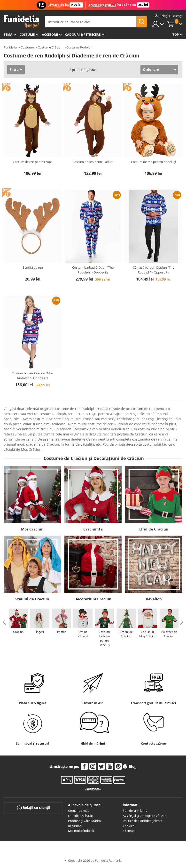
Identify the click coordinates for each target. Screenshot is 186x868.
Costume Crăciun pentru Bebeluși (105, 638)
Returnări (75, 826)
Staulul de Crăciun (32, 599)
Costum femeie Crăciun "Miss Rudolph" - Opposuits (33, 376)
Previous (4, 622)
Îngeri (40, 632)
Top (176, 34)
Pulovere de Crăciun (169, 634)
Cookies (128, 826)
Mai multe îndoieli (81, 831)
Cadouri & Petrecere (83, 34)
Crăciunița (93, 529)
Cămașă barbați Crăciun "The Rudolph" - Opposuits (153, 270)
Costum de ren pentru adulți (93, 162)
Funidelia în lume (135, 811)
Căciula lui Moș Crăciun (148, 634)
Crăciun (18, 632)
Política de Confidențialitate (143, 821)
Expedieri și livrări (81, 816)
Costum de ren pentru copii (33, 162)
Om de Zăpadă (83, 634)
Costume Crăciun (50, 47)
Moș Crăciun (32, 529)
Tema (8, 34)
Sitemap (129, 831)
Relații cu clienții (34, 808)
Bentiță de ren (33, 267)
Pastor (62, 632)
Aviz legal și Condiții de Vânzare (145, 816)
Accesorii (50, 34)
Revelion (154, 599)
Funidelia (10, 47)
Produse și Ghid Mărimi (85, 821)
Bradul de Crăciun (126, 634)
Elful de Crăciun (154, 529)
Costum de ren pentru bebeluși (153, 162)
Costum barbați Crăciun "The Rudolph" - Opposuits (93, 270)
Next (182, 622)
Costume (27, 34)
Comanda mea (79, 811)
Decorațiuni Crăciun (93, 599)
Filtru (14, 69)
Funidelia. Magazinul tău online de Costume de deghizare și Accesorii (21, 21)
